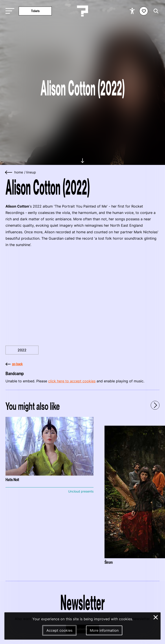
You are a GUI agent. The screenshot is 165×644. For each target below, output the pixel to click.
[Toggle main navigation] (9, 11)
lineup (31, 172)
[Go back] (9, 172)
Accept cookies (59, 630)
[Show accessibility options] (133, 11)
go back (14, 364)
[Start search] (155, 11)
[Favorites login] (144, 11)
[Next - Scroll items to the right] (155, 405)
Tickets (35, 11)
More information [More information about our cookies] (104, 630)
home (19, 172)
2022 (22, 350)
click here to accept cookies (72, 381)
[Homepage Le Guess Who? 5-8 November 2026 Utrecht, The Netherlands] (82, 11)
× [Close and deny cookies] (156, 617)
